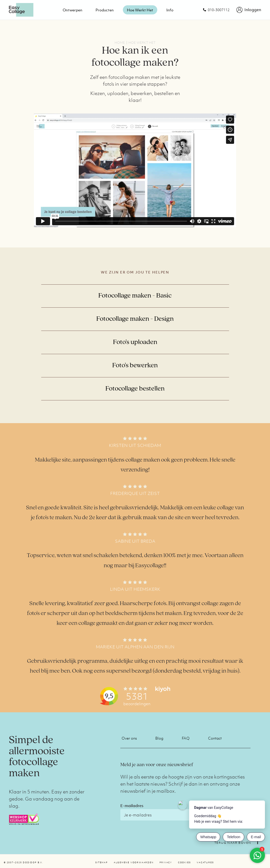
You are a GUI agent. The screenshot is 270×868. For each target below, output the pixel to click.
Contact (215, 738)
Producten (105, 10)
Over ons (129, 738)
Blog (159, 738)
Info (170, 10)
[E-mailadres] (165, 815)
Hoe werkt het (140, 10)
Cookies (184, 862)
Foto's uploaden (135, 342)
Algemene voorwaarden (134, 862)
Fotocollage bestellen (135, 389)
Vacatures (205, 862)
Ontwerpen (73, 10)
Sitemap (101, 862)
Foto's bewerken (135, 366)
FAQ (186, 738)
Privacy (166, 862)
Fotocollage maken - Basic (135, 296)
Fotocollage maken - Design (135, 319)
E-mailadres (132, 806)
